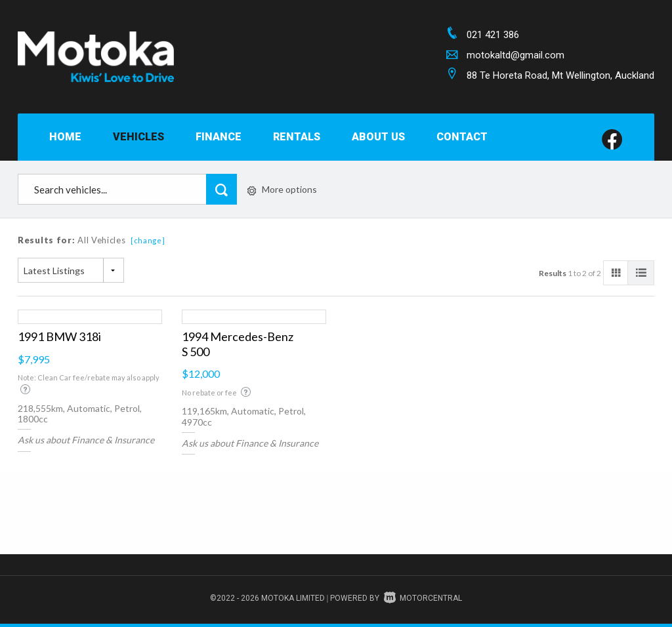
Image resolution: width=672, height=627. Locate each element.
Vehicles (138, 137)
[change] (148, 240)
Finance (219, 137)
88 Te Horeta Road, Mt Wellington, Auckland (560, 75)
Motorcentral (423, 598)
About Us (378, 137)
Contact (462, 137)
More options (282, 189)
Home (65, 137)
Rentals (297, 137)
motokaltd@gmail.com (515, 55)
